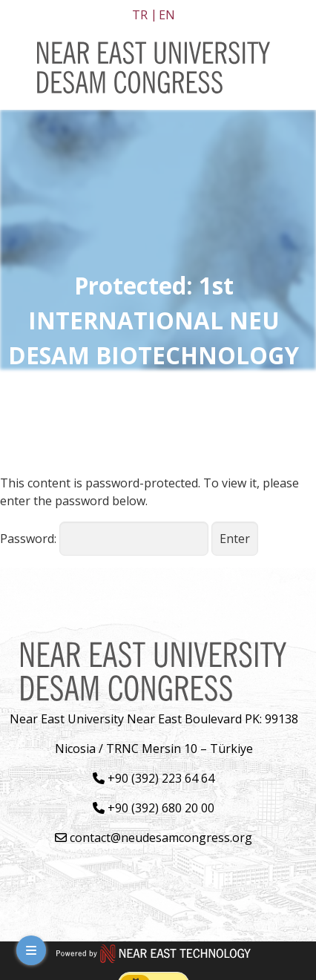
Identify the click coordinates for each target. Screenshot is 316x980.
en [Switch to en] (167, 15)
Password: (104, 539)
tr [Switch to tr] (140, 15)
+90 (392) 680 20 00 (154, 808)
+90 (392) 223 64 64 (154, 778)
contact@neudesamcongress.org (154, 838)
